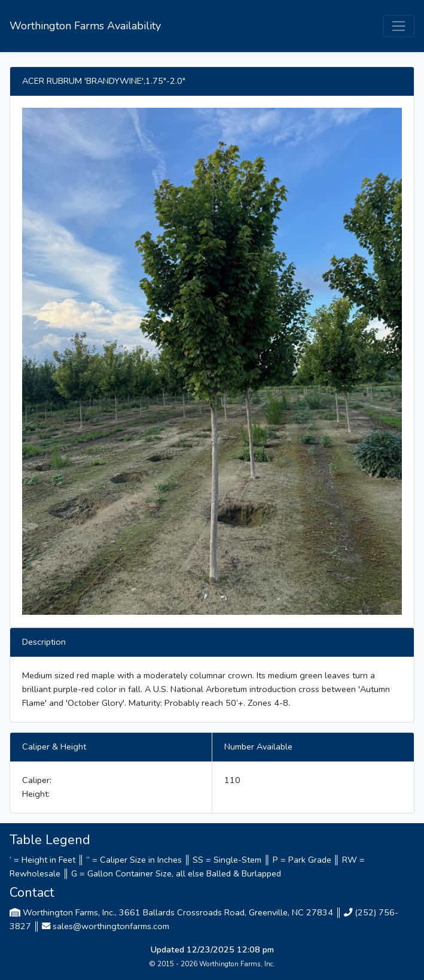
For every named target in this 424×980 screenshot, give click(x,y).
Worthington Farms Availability (85, 26)
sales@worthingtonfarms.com (111, 926)
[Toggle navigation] (399, 26)
